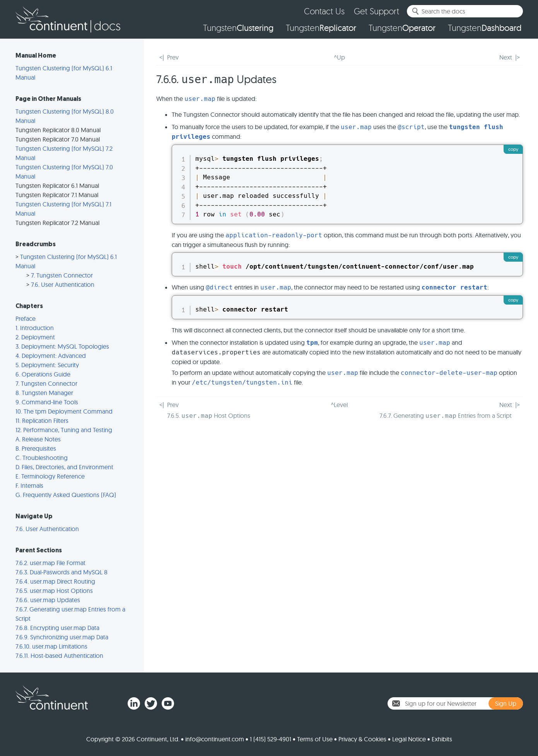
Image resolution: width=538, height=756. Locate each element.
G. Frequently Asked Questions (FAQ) (66, 495)
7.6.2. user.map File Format (50, 563)
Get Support (377, 11)
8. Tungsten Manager (44, 393)
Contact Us (324, 11)
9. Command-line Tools (47, 402)
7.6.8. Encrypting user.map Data (57, 628)
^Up (339, 57)
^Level (339, 405)
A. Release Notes (38, 439)
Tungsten (238, 28)
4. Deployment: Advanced (51, 356)
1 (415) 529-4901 (271, 739)
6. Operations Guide (43, 374)
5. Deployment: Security (47, 365)
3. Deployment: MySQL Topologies (62, 346)
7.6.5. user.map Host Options (54, 591)
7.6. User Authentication (63, 284)
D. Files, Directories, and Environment (64, 467)
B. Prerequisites (36, 448)
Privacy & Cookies (362, 739)
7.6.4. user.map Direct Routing (55, 581)
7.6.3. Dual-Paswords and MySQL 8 (61, 572)
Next (506, 57)
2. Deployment (35, 337)
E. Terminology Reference (50, 476)
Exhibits (442, 739)
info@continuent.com (215, 739)
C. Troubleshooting (42, 458)
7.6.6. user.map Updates (48, 600)
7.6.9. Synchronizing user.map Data (62, 637)
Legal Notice (409, 739)
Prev (173, 57)
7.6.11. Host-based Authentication (59, 656)
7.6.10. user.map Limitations (51, 646)
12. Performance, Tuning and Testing (64, 430)
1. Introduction (35, 328)
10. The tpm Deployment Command (64, 411)
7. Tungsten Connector (62, 275)
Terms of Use (315, 739)
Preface (26, 318)
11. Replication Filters (42, 421)
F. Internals (29, 485)
